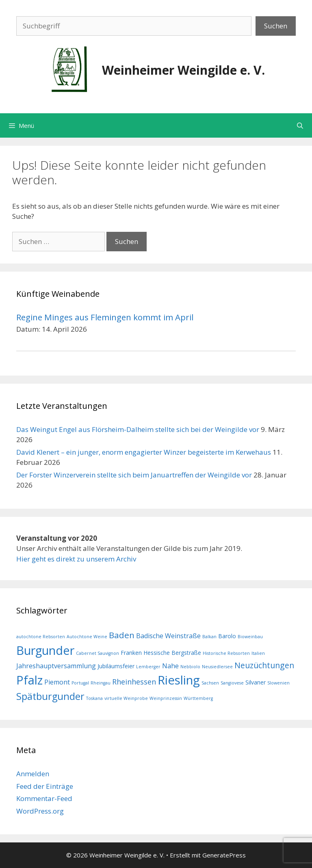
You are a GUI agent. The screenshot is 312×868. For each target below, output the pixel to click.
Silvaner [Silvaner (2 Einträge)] (256, 682)
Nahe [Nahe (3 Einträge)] (170, 666)
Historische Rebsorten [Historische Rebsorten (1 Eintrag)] (226, 653)
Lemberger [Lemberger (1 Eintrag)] (148, 667)
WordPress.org (40, 811)
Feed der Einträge (45, 786)
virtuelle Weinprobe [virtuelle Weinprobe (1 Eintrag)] (126, 698)
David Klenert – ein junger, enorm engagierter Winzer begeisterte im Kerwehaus (144, 452)
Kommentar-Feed (44, 798)
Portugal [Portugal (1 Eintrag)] (80, 683)
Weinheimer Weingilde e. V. (183, 70)
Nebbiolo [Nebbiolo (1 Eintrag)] (190, 667)
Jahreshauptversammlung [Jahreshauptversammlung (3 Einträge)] (56, 666)
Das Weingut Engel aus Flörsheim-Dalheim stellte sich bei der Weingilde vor (138, 429)
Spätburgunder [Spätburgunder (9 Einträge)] (50, 696)
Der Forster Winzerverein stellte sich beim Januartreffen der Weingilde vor (134, 475)
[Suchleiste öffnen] (300, 125)
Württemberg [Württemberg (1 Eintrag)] (198, 698)
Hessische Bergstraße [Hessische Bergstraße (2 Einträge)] (172, 653)
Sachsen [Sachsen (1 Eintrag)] (210, 683)
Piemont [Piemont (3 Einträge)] (57, 682)
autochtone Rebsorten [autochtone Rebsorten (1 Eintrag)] (41, 637)
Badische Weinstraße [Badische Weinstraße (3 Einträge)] (168, 636)
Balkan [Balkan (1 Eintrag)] (209, 637)
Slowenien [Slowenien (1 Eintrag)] (278, 683)
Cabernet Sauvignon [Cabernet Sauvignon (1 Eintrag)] (97, 653)
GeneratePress (224, 855)
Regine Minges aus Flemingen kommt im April (105, 317)
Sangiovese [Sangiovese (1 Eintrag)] (232, 683)
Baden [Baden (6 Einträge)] (122, 635)
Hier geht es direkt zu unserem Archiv (76, 559)
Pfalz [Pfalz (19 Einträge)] (29, 680)
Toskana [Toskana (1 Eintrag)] (94, 698)
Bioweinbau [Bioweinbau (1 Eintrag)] (250, 637)
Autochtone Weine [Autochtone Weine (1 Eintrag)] (87, 637)
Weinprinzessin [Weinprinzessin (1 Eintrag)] (166, 698)
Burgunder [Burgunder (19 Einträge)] (45, 650)
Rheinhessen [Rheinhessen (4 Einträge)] (134, 682)
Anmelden (33, 774)
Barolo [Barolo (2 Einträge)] (227, 636)
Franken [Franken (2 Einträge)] (131, 653)
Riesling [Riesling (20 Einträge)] (179, 680)
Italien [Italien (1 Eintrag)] (258, 653)
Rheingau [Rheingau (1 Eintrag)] (101, 683)
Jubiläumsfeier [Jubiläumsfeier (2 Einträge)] (116, 666)
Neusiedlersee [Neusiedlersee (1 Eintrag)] (217, 667)
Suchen (276, 26)
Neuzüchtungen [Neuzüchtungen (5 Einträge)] (264, 665)
